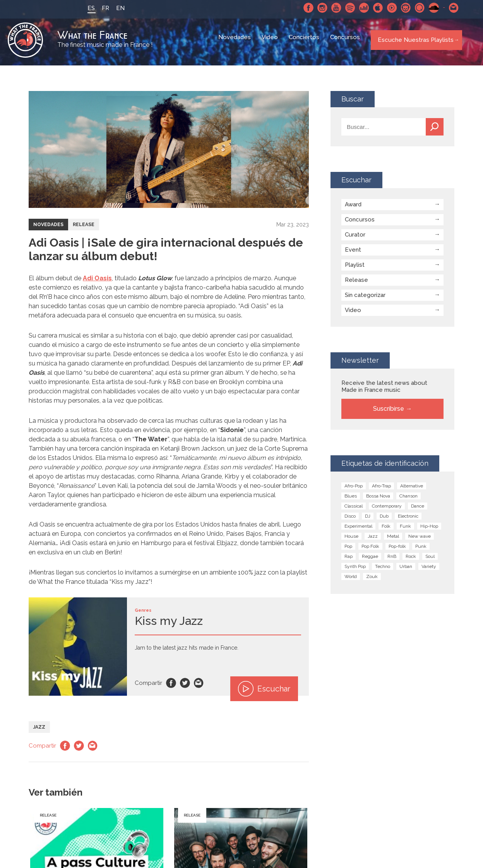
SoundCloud (429, 8)
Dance (418, 510)
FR (101, 8)
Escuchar (264, 693)
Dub (384, 520)
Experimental (358, 530)
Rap (349, 561)
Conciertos (305, 43)
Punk (421, 551)
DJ (368, 520)
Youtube (332, 8)
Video (271, 43)
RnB (392, 561)
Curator (355, 239)
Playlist (355, 269)
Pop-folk (397, 551)
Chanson (408, 500)
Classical (354, 510)
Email (199, 687)
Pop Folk (370, 551)
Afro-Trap (381, 490)
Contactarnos (449, 8)
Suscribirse (389, 413)
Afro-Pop (354, 490)
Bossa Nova (378, 500)
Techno (383, 571)
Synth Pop (355, 571)
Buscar (435, 131)
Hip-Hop (429, 530)
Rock (411, 561)
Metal (393, 540)
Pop (348, 551)
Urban (406, 571)
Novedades (235, 43)
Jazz (39, 731)
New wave (420, 540)
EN (116, 8)
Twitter (185, 687)
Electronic (408, 520)
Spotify (346, 8)
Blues (351, 500)
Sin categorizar (365, 299)
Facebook (304, 8)
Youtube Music (387, 8)
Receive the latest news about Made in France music (384, 391)
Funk (405, 530)
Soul (430, 561)
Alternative (412, 490)
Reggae (370, 561)
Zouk (372, 581)
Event (353, 254)
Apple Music (373, 8)
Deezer (360, 8)
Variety (429, 571)
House (351, 540)
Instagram (318, 8)
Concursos (346, 43)
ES (86, 8)
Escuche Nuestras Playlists (413, 42)
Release (84, 229)
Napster (401, 8)
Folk (386, 530)
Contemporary (387, 510)
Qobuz (415, 8)
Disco (350, 520)
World (351, 581)
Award (353, 209)
